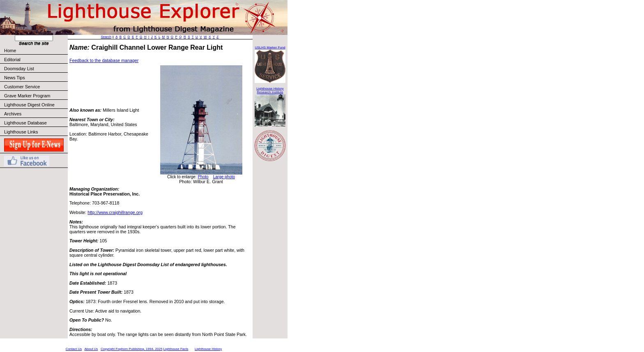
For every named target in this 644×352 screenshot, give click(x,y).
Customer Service (36, 87)
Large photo (224, 177)
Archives (13, 114)
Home (10, 51)
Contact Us (74, 349)
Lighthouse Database (25, 123)
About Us (91, 349)
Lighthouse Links (21, 132)
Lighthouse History (208, 349)
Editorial (36, 60)
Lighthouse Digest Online (29, 105)
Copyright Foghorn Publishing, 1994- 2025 (131, 349)
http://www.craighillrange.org (115, 212)
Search (106, 37)
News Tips (15, 78)
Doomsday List (19, 69)
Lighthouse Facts (176, 349)
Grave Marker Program (27, 96)
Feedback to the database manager (104, 60)
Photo (203, 177)
